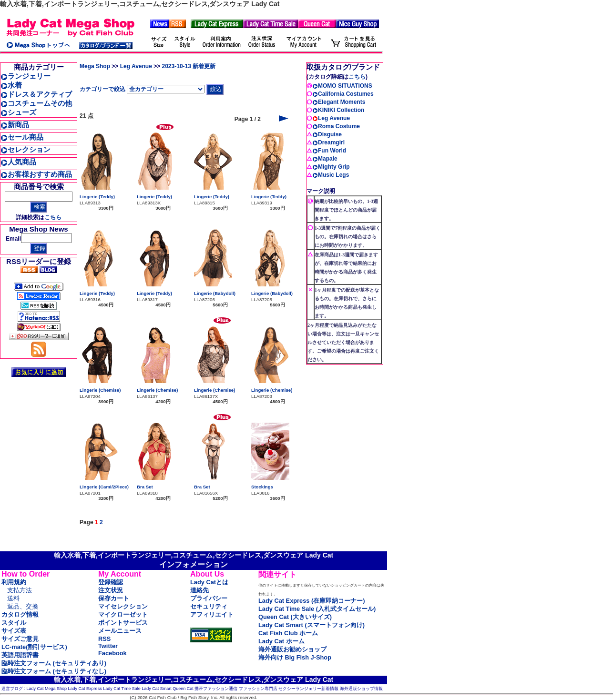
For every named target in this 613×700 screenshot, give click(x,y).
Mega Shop (95, 66)
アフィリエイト (212, 614)
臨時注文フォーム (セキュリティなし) (54, 671)
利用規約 (14, 582)
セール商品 (22, 137)
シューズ (18, 112)
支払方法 (20, 590)
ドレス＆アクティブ (36, 94)
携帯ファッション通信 (216, 689)
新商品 (15, 125)
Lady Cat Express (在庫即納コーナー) (312, 601)
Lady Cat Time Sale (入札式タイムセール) (317, 609)
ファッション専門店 (258, 689)
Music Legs (331, 175)
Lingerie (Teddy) (97, 197)
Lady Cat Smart (157, 689)
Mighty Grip (331, 167)
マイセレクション (123, 606)
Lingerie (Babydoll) (215, 293)
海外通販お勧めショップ (292, 649)
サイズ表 (14, 631)
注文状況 (111, 590)
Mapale (325, 159)
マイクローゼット (123, 614)
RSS (104, 639)
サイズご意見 (20, 639)
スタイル (14, 623)
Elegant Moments (339, 102)
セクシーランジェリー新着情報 (308, 689)
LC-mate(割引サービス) (34, 647)
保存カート (114, 598)
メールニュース (120, 631)
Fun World (329, 151)
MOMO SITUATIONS (342, 86)
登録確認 (111, 582)
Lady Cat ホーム (281, 641)
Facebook (112, 653)
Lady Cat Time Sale (122, 689)
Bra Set (145, 487)
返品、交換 (23, 606)
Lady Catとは (209, 582)
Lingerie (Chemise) (100, 390)
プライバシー (209, 598)
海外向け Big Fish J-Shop (295, 657)
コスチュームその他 (36, 103)
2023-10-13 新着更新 (189, 66)
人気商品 (18, 162)
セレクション (26, 149)
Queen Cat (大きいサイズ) (295, 617)
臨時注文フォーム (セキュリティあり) (54, 663)
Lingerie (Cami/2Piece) (104, 487)
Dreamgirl (328, 142)
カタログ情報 (20, 614)
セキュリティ (209, 606)
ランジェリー (26, 76)
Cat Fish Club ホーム (288, 633)
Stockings (262, 487)
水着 (11, 85)
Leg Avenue (136, 66)
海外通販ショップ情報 (361, 689)
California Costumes (343, 94)
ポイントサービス (123, 623)
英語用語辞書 (20, 655)
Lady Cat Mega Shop (47, 689)
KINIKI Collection (338, 110)
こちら (53, 217)
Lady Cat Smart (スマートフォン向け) (312, 625)
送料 (13, 598)
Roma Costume (336, 126)
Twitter (108, 646)
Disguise (327, 134)
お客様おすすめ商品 (36, 174)
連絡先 (199, 590)
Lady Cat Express (85, 689)
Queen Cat (183, 689)
